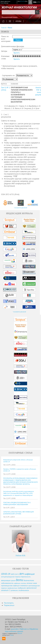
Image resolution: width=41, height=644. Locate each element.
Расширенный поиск (10, 17)
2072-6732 (22, 1)
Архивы (18, 21)
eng (35, 2)
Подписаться (9, 605)
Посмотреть (9, 603)
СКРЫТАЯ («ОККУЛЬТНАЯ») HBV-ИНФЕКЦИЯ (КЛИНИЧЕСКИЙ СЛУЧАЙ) (18, 513)
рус (39, 2)
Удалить (17, 53)
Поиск (10, 28)
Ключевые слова (5, 57)
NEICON (20, 633)
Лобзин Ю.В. (21, 556)
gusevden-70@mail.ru (20, 629)
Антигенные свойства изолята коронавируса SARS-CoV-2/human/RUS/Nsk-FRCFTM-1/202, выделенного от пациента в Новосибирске (19, 493)
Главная (4, 28)
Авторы (4, 51)
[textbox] (20, 12)
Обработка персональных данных (21, 630)
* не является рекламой (20, 208)
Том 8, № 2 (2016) (5, 89)
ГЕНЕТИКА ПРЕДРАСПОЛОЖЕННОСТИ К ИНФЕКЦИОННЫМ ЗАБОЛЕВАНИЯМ (17, 504)
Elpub (12, 635)
